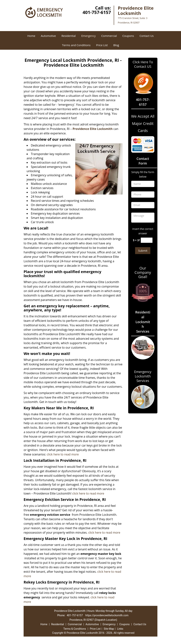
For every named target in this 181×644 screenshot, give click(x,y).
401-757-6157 (97, 12)
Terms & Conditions (75, 629)
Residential (69, 36)
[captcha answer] (147, 240)
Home (31, 36)
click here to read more (63, 454)
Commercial (109, 36)
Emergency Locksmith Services (143, 376)
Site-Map (109, 629)
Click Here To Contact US (143, 64)
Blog (116, 45)
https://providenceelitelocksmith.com (107, 615)
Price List (102, 45)
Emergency (88, 36)
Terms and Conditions (76, 45)
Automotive (48, 36)
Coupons (128, 36)
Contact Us (147, 36)
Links (120, 629)
